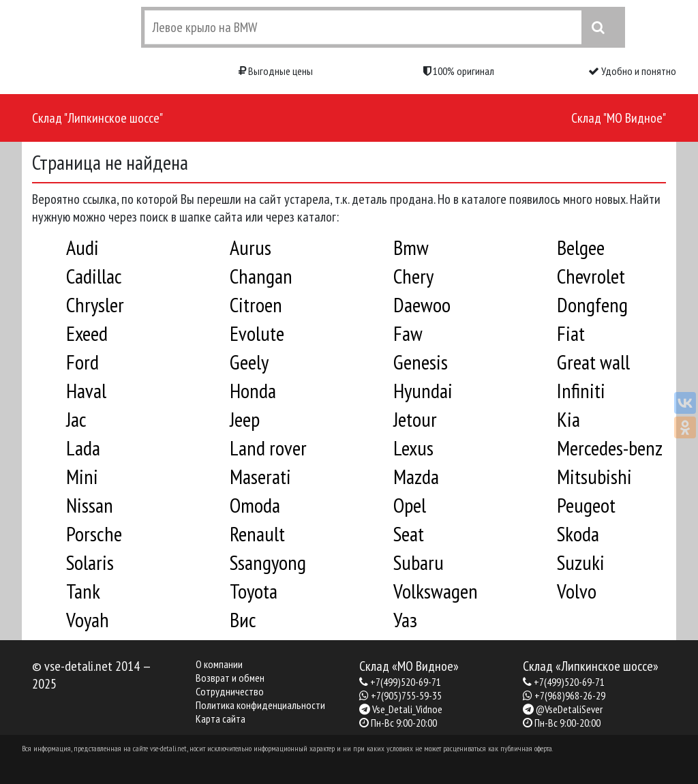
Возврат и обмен (230, 678)
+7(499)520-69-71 (406, 682)
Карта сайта (221, 719)
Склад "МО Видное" (619, 118)
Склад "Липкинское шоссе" (97, 118)
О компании (219, 664)
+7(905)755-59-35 (406, 695)
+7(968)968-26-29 (570, 695)
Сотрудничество (230, 691)
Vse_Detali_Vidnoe (407, 709)
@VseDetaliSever (569, 709)
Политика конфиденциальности (260, 705)
